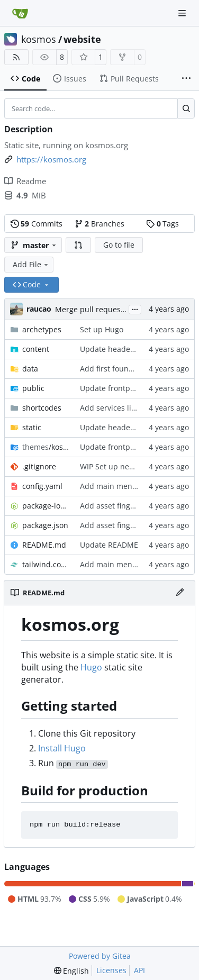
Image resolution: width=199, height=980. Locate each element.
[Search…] (186, 108)
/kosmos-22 (46, 447)
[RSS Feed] (16, 57)
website (82, 39)
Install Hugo (62, 748)
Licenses (111, 970)
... (135, 308)
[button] (78, 245)
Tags (162, 224)
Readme (25, 181)
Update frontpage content (126, 388)
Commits (37, 224)
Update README (109, 545)
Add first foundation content (130, 369)
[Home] (20, 13)
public (33, 388)
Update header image (119, 349)
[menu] (72, 971)
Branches (99, 224)
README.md (44, 545)
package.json (45, 525)
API (139, 970)
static (32, 427)
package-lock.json (46, 506)
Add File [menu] (31, 264)
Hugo (91, 667)
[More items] (186, 79)
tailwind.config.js (46, 564)
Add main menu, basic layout (132, 486)
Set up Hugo (102, 329)
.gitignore (39, 466)
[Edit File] (180, 593)
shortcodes (42, 408)
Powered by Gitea (100, 956)
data (30, 369)
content (36, 349)
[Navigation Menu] (183, 13)
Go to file (119, 245)
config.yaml (42, 486)
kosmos (39, 39)
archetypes (42, 329)
